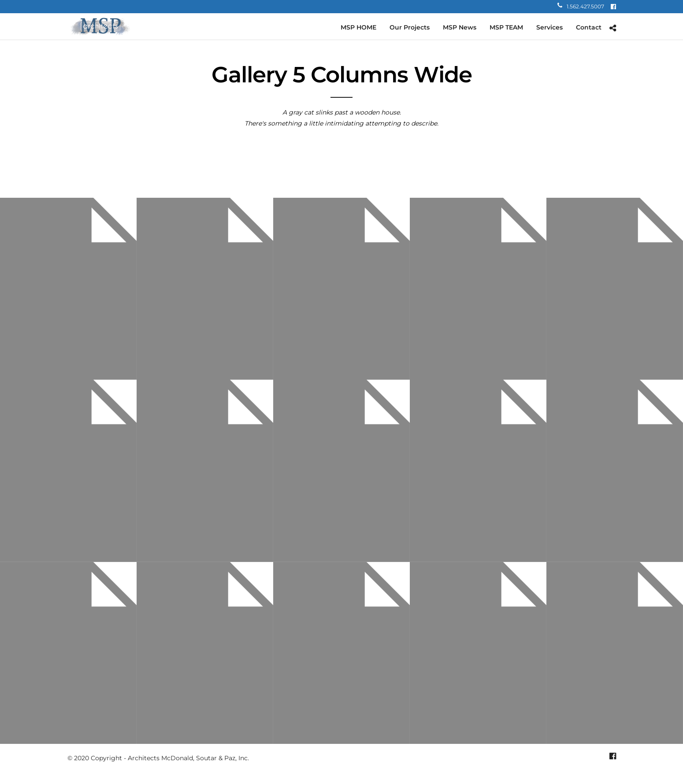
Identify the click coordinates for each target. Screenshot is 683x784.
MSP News (460, 27)
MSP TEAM (506, 27)
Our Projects (410, 27)
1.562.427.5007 (581, 6)
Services (549, 27)
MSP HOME (358, 27)
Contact (589, 27)
